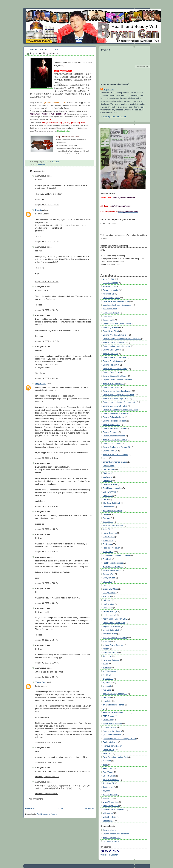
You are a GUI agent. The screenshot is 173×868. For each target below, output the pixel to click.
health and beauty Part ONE (115, 619)
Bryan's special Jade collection (116, 834)
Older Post (90, 808)
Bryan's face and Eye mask (114, 357)
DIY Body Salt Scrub (112, 503)
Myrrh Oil (107, 686)
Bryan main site (110, 830)
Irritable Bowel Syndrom (113, 645)
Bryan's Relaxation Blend (114, 417)
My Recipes (108, 679)
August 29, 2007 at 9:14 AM (47, 506)
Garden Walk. (109, 574)
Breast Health (109, 320)
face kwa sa (108, 522)
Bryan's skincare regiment (114, 436)
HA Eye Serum (109, 593)
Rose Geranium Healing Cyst (115, 757)
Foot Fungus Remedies (113, 563)
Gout (105, 585)
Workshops (108, 821)
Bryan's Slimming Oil (112, 443)
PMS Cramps (109, 716)
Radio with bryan (110, 742)
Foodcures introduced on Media (116, 555)
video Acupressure (111, 806)
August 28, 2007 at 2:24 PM (47, 310)
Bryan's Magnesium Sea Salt (115, 406)
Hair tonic (107, 600)
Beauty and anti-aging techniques (117, 305)
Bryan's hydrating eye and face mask (119, 395)
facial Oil (107, 529)
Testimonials (108, 787)
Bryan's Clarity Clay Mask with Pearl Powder (122, 339)
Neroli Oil (107, 697)
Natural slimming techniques (115, 694)
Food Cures (41, 164)
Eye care (107, 518)
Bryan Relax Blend (111, 331)
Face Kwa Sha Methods (113, 525)
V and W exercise (110, 802)
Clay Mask (107, 481)
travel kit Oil (108, 798)
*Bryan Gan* (41, 384)
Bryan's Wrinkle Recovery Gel (116, 455)
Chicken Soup (109, 469)
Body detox (108, 316)
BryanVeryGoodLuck (112, 838)
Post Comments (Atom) (47, 814)
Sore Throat (108, 772)
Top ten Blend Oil (110, 794)
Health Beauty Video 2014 (114, 623)
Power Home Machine (112, 723)
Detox (105, 499)
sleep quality (108, 768)
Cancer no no (109, 466)
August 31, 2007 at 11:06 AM (47, 663)
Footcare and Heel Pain (113, 567)
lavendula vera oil (110, 652)
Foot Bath (107, 559)
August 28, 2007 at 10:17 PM (47, 341)
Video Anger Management (114, 809)
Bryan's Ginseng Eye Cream (115, 376)
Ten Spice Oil (109, 783)
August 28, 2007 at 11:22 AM (47, 205)
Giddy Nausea (109, 578)
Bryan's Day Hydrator (112, 350)
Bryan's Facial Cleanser (113, 361)
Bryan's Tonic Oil (110, 451)
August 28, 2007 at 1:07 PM (47, 282)
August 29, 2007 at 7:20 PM (47, 583)
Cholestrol (107, 473)
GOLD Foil (107, 582)
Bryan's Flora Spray (111, 372)
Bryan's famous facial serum (115, 369)
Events (106, 514)
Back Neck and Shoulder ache (116, 301)
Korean (106, 649)
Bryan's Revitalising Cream (114, 421)
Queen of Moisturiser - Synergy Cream (119, 739)
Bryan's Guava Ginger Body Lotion (118, 380)
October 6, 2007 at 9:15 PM (47, 794)
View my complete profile (114, 116)
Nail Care (107, 690)
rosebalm (107, 761)
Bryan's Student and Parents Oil (117, 447)
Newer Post (30, 808)
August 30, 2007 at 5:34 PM (47, 640)
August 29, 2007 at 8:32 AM (47, 378)
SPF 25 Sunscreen (111, 780)
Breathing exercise (111, 327)
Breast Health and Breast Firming (117, 324)
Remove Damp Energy (113, 746)
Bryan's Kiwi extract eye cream (116, 398)
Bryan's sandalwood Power (114, 428)
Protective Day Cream (112, 731)
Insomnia (107, 641)
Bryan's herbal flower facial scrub (117, 391)
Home (60, 808)
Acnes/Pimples (109, 286)
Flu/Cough (107, 544)
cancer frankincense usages (115, 462)
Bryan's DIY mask (110, 354)
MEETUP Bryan (110, 671)
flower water (108, 540)
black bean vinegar (111, 312)
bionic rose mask (110, 309)
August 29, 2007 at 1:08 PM (47, 529)
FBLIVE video (109, 537)
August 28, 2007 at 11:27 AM (47, 242)
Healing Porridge (110, 611)
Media (106, 664)
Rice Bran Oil (109, 750)
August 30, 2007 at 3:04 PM (47, 603)
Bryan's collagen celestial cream (117, 346)
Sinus (105, 765)
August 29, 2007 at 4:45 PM (47, 552)
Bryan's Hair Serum (111, 387)
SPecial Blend (109, 776)
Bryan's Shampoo (110, 432)
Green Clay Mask (110, 589)
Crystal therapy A (110, 484)
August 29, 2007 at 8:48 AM (47, 458)
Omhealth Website (111, 841)
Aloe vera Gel (109, 294)
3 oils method (109, 279)
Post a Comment (36, 799)
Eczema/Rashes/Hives (113, 511)
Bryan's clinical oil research (114, 342)
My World (107, 682)
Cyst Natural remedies (112, 488)
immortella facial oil (111, 630)
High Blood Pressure (112, 626)
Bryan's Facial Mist (111, 365)
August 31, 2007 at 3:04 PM (47, 677)
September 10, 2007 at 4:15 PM (49, 762)
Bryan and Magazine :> (44, 53)
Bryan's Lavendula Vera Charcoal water (120, 402)
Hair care (107, 596)
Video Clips (108, 813)
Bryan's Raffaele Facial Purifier (116, 413)
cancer (106, 458)
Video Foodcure (110, 817)
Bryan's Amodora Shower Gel (115, 335)
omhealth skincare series (114, 705)
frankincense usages (112, 570)
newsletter (107, 701)
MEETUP (107, 667)
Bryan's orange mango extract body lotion (121, 410)
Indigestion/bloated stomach (115, 638)
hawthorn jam (109, 604)
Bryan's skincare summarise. (115, 439)
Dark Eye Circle (110, 492)
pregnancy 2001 (110, 727)
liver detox (107, 656)
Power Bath (108, 720)
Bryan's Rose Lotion (111, 425)
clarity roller (108, 477)
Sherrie (38, 210)
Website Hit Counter (109, 855)
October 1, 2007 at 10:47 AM (47, 777)
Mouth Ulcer (108, 675)
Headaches (108, 608)
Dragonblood (108, 507)
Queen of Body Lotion (112, 735)
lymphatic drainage (111, 660)
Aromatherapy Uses (111, 298)
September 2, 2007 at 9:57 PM (48, 742)
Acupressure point (111, 290)
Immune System (110, 634)
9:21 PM (55, 161)
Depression (108, 496)
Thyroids (107, 791)
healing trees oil (110, 615)
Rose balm (107, 753)
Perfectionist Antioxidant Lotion (116, 712)
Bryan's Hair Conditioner (113, 384)
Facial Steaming (110, 533)
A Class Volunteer (110, 283)
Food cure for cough (111, 548)
